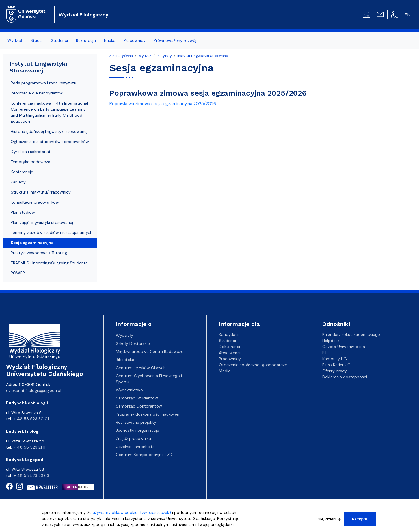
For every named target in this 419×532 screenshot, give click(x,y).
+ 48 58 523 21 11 (30, 447)
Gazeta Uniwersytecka (344, 347)
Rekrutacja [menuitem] (86, 40)
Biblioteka (125, 360)
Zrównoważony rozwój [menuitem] (175, 40)
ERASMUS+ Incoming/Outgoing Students (49, 263)
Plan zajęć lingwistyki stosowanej (42, 222)
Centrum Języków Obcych (141, 368)
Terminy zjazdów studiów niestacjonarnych (52, 232)
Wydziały (124, 335)
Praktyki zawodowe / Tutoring (39, 253)
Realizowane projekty (136, 422)
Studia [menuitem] (37, 40)
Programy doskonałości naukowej (148, 414)
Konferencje (22, 172)
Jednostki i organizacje (137, 430)
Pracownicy (230, 359)
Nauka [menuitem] (110, 40)
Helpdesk (331, 341)
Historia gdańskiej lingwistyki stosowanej (49, 131)
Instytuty (164, 56)
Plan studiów (23, 212)
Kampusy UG (335, 359)
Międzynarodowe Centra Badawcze (150, 351)
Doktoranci (229, 347)
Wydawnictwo (129, 390)
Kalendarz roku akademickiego (351, 334)
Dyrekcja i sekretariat (31, 152)
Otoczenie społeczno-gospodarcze (253, 365)
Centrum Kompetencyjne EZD (144, 455)
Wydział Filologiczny (84, 15)
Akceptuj (360, 521)
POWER (18, 273)
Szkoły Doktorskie (133, 343)
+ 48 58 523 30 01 (31, 419)
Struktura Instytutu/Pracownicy (41, 192)
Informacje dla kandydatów (37, 93)
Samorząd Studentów (137, 398)
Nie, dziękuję (329, 521)
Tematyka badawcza (30, 162)
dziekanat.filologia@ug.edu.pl (34, 390)
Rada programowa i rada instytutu (43, 83)
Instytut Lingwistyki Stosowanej (203, 56)
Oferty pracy (335, 371)
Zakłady (18, 182)
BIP (325, 353)
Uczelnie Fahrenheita (135, 447)
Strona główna (121, 56)
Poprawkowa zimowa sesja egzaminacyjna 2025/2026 (163, 104)
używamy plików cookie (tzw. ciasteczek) (132, 514)
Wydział (145, 56)
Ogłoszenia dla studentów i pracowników (50, 142)
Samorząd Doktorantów (139, 406)
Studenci (227, 341)
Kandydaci (229, 334)
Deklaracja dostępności (345, 377)
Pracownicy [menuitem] (135, 40)
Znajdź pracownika (133, 438)
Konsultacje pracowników (35, 202)
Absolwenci (230, 353)
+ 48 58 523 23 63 (31, 475)
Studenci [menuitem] (59, 40)
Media (225, 371)
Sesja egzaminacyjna (32, 243)
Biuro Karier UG (336, 365)
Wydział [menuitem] (15, 40)
